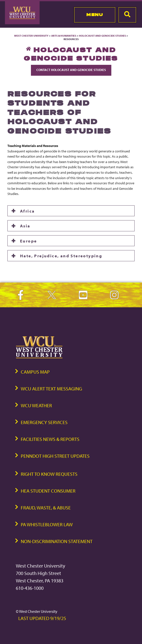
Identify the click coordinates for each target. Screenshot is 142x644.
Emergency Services (44, 422)
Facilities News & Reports (50, 439)
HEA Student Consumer (48, 491)
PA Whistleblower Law (47, 524)
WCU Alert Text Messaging (51, 389)
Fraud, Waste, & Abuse (46, 508)
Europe (28, 241)
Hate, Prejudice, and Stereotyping (61, 256)
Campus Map (35, 372)
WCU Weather (36, 405)
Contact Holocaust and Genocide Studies (71, 70)
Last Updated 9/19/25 (42, 618)
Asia (25, 226)
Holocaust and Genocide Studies (102, 36)
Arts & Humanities (64, 36)
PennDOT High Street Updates (55, 456)
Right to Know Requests (49, 474)
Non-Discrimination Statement (57, 541)
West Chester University (31, 36)
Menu (95, 15)
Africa (27, 211)
